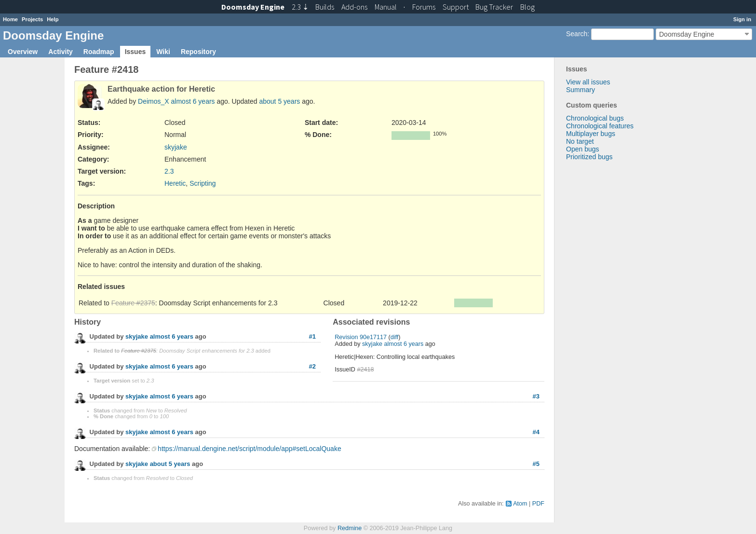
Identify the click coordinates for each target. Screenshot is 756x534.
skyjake (176, 147)
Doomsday (253, 7)
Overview (23, 52)
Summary (580, 90)
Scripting (202, 183)
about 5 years (279, 101)
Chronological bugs (595, 118)
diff (395, 337)
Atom (520, 504)
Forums (424, 7)
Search (577, 34)
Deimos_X (154, 101)
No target (580, 141)
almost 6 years (193, 101)
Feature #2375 (133, 303)
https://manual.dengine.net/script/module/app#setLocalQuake (250, 449)
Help (53, 19)
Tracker (494, 7)
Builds (325, 7)
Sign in (742, 19)
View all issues (588, 82)
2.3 (169, 171)
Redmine (350, 528)
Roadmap (99, 52)
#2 (312, 366)
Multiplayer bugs (591, 134)
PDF (538, 504)
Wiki (163, 52)
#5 (536, 464)
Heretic (175, 183)
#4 (536, 432)
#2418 (365, 370)
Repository (198, 52)
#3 (536, 396)
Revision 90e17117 (361, 337)
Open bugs (583, 149)
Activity (61, 52)
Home (10, 19)
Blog (527, 7)
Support (456, 7)
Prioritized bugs (589, 157)
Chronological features (600, 126)
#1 (312, 336)
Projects (32, 19)
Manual (386, 7)
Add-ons (354, 7)
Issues (135, 52)
